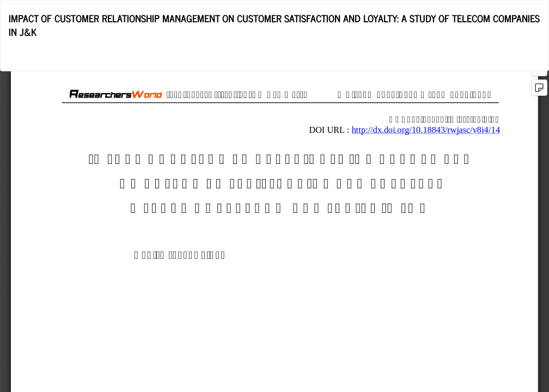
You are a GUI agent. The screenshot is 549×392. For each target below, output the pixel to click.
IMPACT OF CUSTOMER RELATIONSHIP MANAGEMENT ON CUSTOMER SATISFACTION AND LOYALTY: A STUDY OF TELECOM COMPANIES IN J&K (274, 25)
